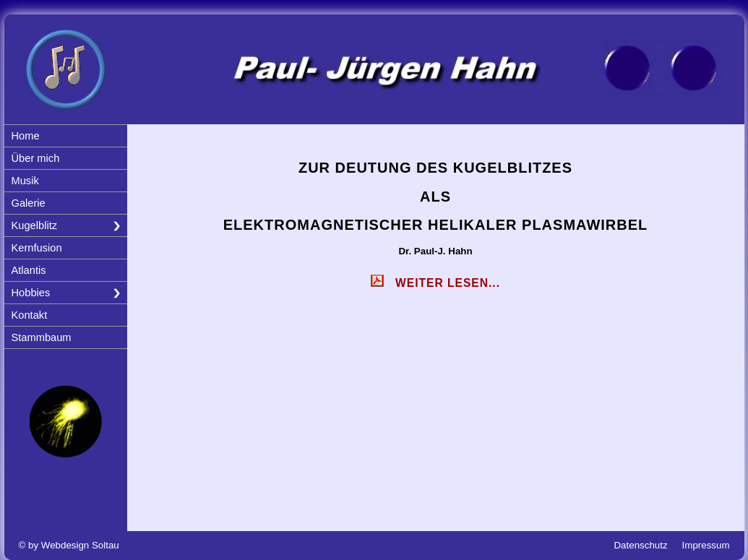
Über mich (36, 158)
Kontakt (30, 315)
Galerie (29, 203)
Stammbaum (42, 337)
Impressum (706, 545)
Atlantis (29, 270)
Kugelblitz (35, 225)
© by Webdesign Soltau (69, 545)
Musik (25, 181)
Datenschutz (640, 545)
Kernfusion (37, 248)
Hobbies (31, 293)
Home (26, 136)
